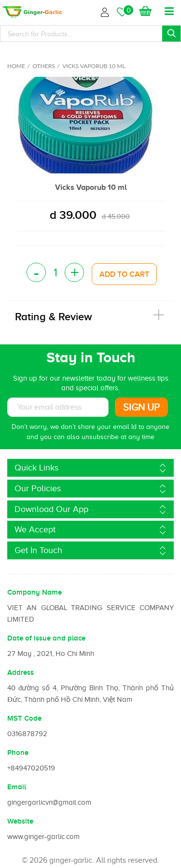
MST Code (24, 718)
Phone (18, 753)
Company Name (35, 592)
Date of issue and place (46, 638)
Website (20, 821)
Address (21, 672)
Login (106, 11)
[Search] (90, 34)
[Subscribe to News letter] (58, 407)
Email (17, 787)
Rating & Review (54, 317)
